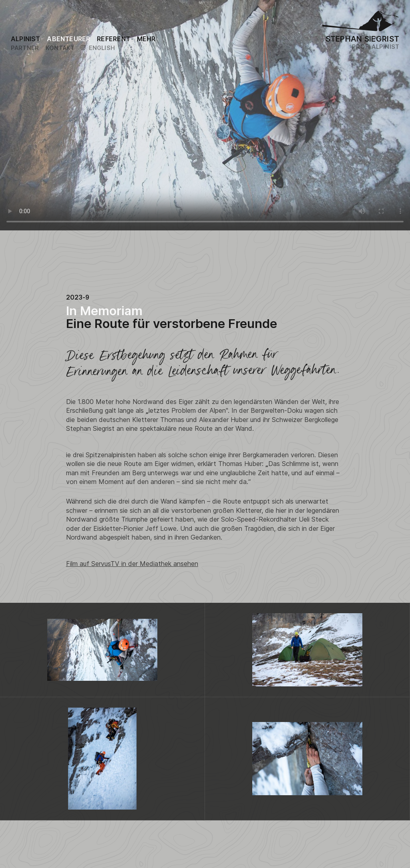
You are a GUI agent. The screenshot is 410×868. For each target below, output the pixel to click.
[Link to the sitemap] (146, 39)
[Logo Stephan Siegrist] (361, 23)
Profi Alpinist (376, 47)
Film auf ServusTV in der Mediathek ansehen (132, 564)
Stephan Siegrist (363, 39)
